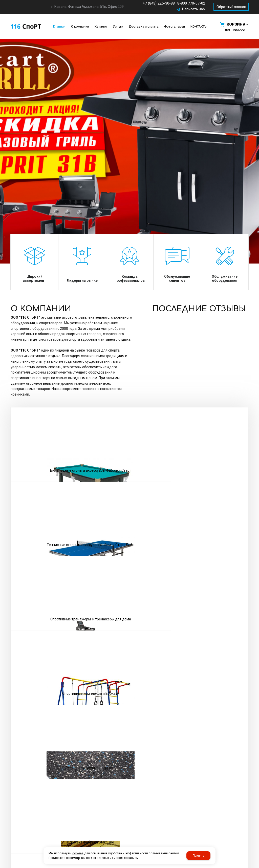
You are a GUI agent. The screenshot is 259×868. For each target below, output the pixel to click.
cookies (78, 853)
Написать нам (194, 9)
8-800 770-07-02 (191, 3)
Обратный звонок (231, 7)
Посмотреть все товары (129, 563)
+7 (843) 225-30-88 (159, 3)
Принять (198, 856)
